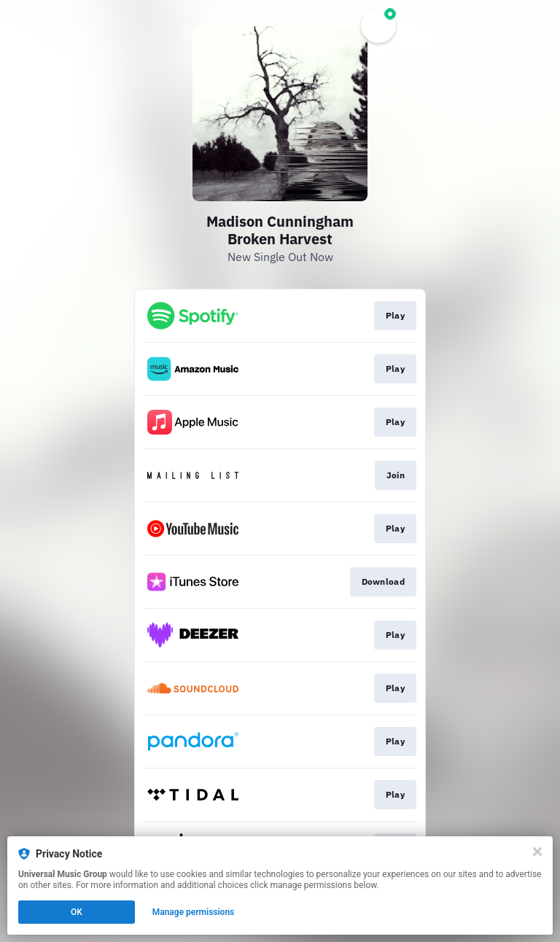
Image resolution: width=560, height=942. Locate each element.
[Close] (537, 852)
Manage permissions (194, 912)
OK (77, 912)
